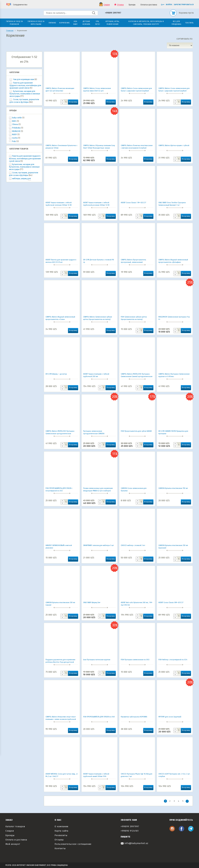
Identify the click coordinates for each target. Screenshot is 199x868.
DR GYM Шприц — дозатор (56, 374)
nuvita (15, 138)
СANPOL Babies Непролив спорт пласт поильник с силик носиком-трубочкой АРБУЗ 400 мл (61, 719)
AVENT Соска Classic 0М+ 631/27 (171, 603)
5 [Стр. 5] (183, 801)
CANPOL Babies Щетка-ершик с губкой (174, 145)
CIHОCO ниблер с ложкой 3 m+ (133, 545)
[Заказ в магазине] (180, 45)
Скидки (107, 5)
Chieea (15, 124)
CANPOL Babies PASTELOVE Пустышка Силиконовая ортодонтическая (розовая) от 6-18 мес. (60, 434)
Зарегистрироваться (184, 5)
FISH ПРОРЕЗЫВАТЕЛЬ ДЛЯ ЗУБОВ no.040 (99, 717)
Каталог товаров (15, 827)
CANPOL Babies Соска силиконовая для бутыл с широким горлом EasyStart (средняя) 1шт (174, 91)
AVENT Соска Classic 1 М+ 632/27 (133, 203)
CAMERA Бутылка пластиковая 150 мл (173, 488)
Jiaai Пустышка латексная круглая (97, 660)
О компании (61, 827)
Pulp (14, 141)
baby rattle (17, 118)
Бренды (132, 5)
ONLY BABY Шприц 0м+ (92, 603)
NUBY (15, 134)
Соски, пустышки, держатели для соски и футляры (24, 101)
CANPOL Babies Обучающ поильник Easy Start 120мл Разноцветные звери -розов (99, 148)
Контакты (60, 848)
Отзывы (120, 5)
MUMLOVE (16, 131)
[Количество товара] (64, 102)
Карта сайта (61, 831)
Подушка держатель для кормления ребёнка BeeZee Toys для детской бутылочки (60, 662)
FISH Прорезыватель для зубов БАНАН (136, 431)
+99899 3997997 (113, 13)
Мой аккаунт (13, 844)
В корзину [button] (73, 102)
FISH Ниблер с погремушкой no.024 (173, 660)
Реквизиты (61, 835)
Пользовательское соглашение (73, 844)
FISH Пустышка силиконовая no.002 (135, 660)
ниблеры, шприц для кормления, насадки (20, 180)
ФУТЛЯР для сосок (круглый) (170, 717)
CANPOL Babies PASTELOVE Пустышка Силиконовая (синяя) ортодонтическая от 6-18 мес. (137, 376)
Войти (166, 5)
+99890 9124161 (130, 831)
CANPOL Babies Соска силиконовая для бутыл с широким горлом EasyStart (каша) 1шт (136, 91)
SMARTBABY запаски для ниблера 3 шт (98, 545)
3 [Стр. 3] (174, 801)
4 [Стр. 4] (179, 801)
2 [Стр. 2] (170, 801)
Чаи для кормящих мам (24, 79)
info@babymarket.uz (134, 843)
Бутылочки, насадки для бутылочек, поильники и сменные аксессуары (25, 94)
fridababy (16, 128)
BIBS (14, 121)
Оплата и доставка (149, 5)
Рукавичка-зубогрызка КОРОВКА (134, 717)
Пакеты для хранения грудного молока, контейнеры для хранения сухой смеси (25, 85)
